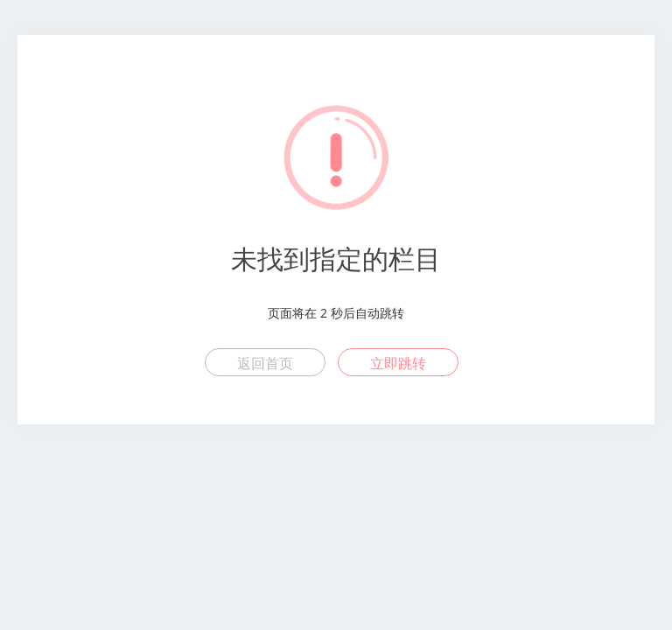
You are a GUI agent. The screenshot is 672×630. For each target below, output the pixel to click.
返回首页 (265, 363)
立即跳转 (398, 363)
